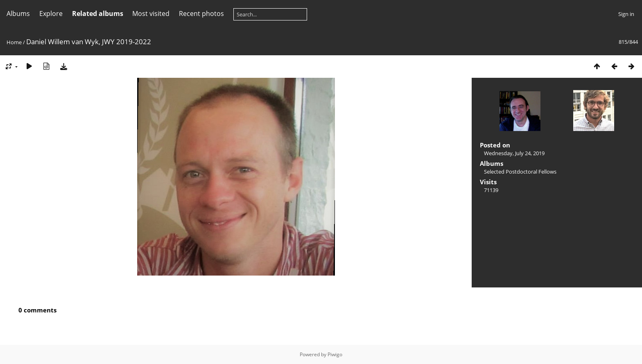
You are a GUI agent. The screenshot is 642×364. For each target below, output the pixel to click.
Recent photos (201, 14)
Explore (51, 14)
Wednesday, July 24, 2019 (514, 153)
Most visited (151, 14)
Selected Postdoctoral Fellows (520, 172)
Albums (18, 14)
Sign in (626, 14)
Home (14, 42)
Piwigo (335, 354)
